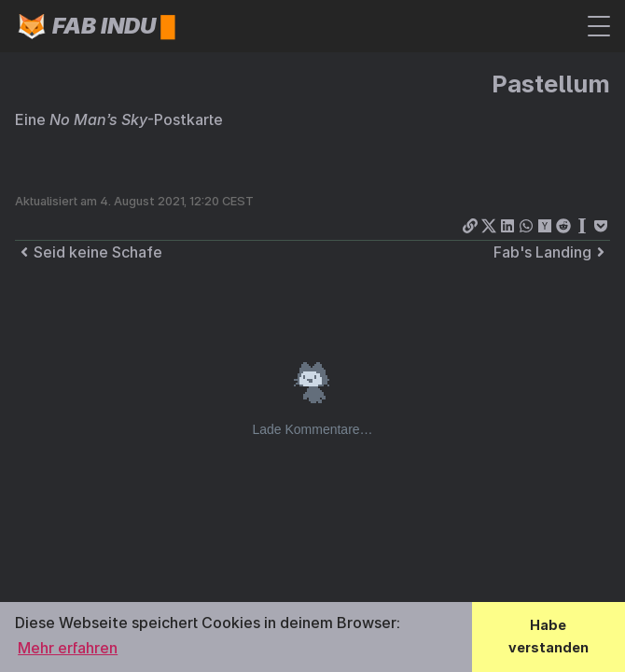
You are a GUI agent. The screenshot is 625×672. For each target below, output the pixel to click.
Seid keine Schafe (89, 252)
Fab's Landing (552, 252)
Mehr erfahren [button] (68, 648)
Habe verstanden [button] (549, 636)
